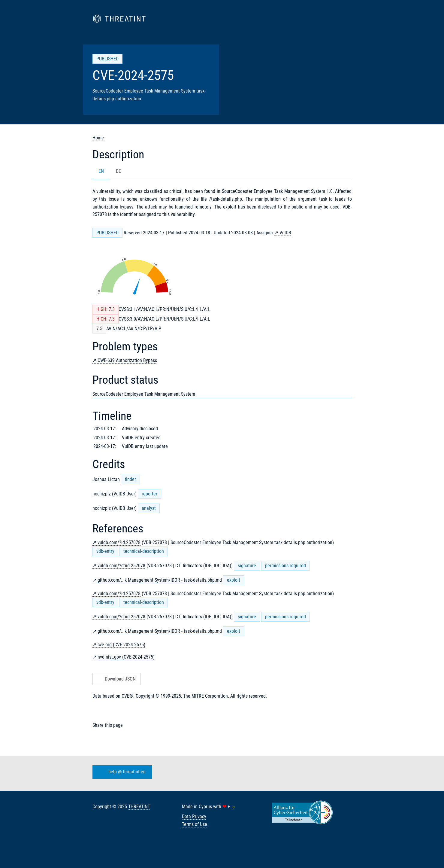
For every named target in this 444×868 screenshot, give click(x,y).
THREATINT (139, 807)
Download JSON (116, 679)
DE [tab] (118, 171)
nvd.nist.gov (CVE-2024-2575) (126, 657)
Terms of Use (195, 824)
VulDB (285, 233)
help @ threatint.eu (121, 772)
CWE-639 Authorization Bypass (127, 360)
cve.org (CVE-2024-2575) (121, 645)
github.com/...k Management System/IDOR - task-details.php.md (160, 580)
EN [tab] (101, 171)
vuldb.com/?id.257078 (119, 542)
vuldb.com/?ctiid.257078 (121, 566)
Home (98, 138)
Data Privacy (194, 816)
